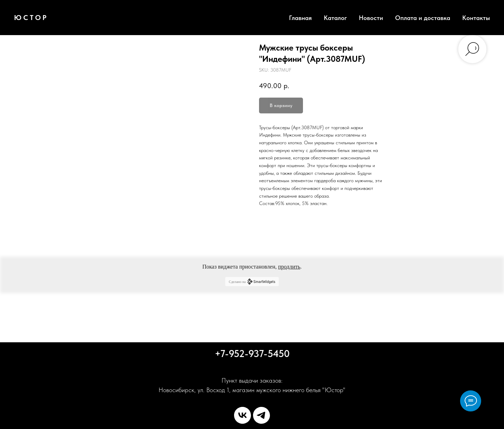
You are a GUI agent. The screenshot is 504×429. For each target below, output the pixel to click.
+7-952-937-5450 (252, 354)
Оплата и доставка (423, 18)
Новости (371, 18)
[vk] (243, 415)
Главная (300, 18)
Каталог (335, 18)
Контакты (476, 18)
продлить (289, 267)
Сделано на (252, 282)
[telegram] (261, 415)
